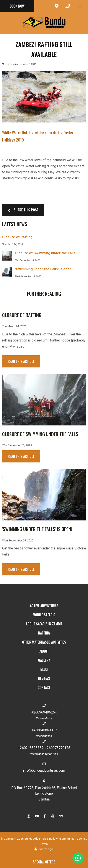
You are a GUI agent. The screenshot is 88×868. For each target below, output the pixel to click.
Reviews (44, 678)
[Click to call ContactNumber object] (68, 6)
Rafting (44, 633)
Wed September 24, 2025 (18, 541)
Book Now (17, 6)
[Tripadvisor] (61, 816)
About (44, 651)
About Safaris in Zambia (44, 624)
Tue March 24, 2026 (14, 326)
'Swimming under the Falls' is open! (37, 529)
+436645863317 (44, 730)
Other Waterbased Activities (44, 642)
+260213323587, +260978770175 (44, 748)
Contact (44, 688)
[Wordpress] (53, 816)
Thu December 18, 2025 (17, 445)
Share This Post (23, 210)
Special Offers (44, 862)
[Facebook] (45, 816)
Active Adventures (44, 606)
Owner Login (44, 849)
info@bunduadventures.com (44, 771)
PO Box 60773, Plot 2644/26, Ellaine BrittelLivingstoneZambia (44, 794)
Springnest (68, 839)
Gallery (44, 660)
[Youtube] (37, 816)
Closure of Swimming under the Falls (40, 434)
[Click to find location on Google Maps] (57, 6)
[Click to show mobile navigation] (81, 6)
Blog (44, 669)
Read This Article (21, 361)
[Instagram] (29, 816)
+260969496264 (44, 712)
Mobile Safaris (44, 615)
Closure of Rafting (22, 315)
